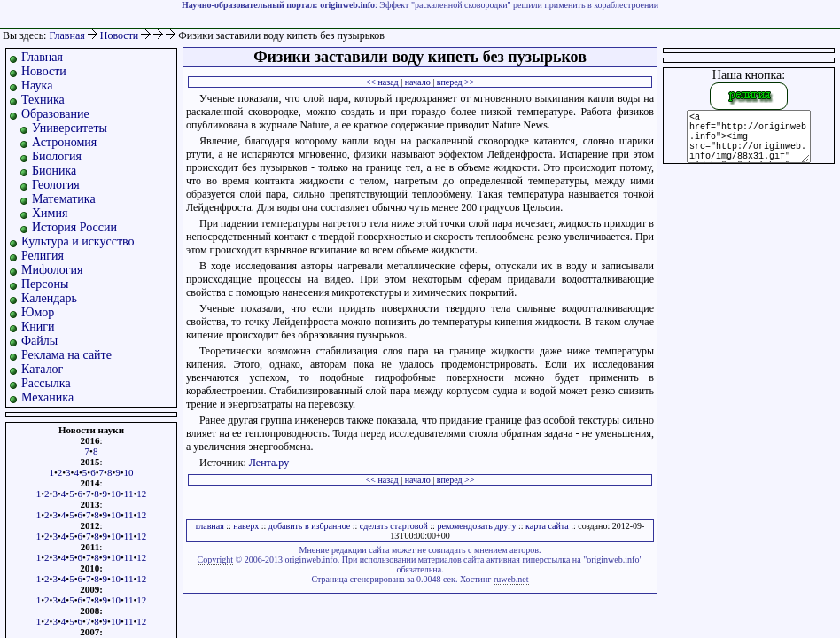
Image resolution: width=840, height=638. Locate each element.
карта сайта (547, 526)
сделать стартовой (394, 526)
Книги (38, 327)
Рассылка (46, 383)
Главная (66, 35)
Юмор (38, 312)
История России (74, 227)
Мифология (52, 270)
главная (210, 526)
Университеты (70, 128)
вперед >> (456, 82)
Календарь (49, 298)
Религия (43, 256)
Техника (43, 100)
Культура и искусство (78, 241)
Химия (50, 213)
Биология (57, 156)
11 (129, 494)
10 (129, 472)
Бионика (54, 171)
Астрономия (64, 142)
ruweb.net (511, 579)
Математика (64, 199)
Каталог (42, 369)
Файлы (39, 341)
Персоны (45, 284)
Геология (56, 185)
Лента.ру (269, 463)
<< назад (382, 82)
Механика (47, 397)
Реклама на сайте (66, 355)
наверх (246, 526)
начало (418, 82)
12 (141, 494)
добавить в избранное (309, 526)
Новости (121, 35)
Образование (55, 114)
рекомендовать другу (476, 526)
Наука (37, 86)
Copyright (216, 560)
